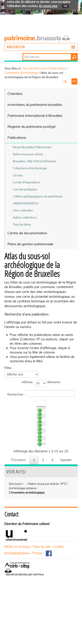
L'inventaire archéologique (27, 541)
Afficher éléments (41, 383)
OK (65, 6)
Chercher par (23, 53)
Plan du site (42, 595)
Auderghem (24, 439)
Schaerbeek (24, 480)
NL (66, 81)
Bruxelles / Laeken (29, 411)
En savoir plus (48, 6)
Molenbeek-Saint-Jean (32, 472)
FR (74, 81)
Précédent (18, 508)
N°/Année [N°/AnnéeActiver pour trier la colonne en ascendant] (69, 403)
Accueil (28, 68)
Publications (58, 68)
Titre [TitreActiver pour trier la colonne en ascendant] (19, 403)
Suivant (66, 508)
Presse (37, 601)
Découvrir (41, 68)
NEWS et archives (17, 595)
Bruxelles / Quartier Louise (35, 456)
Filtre (8, 368)
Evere (20, 464)
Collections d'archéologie (21, 73)
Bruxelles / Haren (28, 431)
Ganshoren (24, 447)
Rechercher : (41, 393)
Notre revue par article (44, 532)
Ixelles (20, 488)
